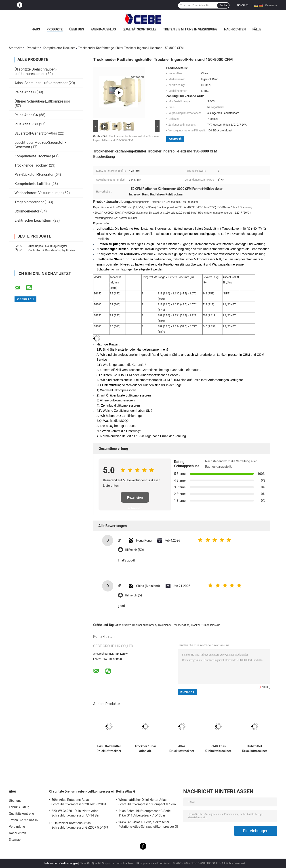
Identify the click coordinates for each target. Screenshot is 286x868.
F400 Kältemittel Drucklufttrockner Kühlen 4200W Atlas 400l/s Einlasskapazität (109, 749)
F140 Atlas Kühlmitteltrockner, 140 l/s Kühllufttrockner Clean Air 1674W (218, 749)
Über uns (77, 29)
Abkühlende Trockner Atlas (173, 625)
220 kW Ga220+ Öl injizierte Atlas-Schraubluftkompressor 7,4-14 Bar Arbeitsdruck (75, 814)
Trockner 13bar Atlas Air (205, 625)
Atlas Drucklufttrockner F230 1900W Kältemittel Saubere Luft (182, 749)
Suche (223, 5)
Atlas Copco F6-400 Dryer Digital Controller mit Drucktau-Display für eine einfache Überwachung (52, 250)
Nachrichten (235, 29)
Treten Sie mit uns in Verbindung (190, 29)
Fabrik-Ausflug (103, 29)
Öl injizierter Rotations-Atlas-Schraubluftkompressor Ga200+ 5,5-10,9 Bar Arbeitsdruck (80, 826)
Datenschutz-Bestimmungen (61, 863)
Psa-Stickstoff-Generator (34, 175)
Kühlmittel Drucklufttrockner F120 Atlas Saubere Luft (255, 749)
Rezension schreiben (135, 499)
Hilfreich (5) (133, 595)
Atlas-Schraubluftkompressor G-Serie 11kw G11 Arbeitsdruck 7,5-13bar (144, 813)
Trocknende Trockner (31, 165)
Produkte (55, 29)
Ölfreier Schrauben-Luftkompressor (42, 101)
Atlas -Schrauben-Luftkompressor (41, 83)
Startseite (16, 48)
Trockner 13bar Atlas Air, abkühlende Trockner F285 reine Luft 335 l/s (145, 749)
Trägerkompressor (29, 202)
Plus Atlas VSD (26, 124)
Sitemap (15, 840)
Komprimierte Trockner (59, 48)
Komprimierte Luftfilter (33, 184)
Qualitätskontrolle (140, 29)
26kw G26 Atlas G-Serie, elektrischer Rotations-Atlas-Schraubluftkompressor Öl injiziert (148, 825)
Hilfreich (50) (134, 550)
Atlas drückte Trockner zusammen (136, 625)
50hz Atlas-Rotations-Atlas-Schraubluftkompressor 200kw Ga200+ (79, 802)
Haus (36, 29)
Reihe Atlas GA (26, 115)
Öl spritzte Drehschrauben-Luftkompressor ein (36, 72)
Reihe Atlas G (25, 92)
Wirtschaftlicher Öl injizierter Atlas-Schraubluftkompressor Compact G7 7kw (147, 802)
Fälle (257, 29)
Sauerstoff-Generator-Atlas (36, 133)
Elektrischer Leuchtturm (33, 220)
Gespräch (243, 5)
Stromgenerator (27, 211)
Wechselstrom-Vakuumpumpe (38, 193)
